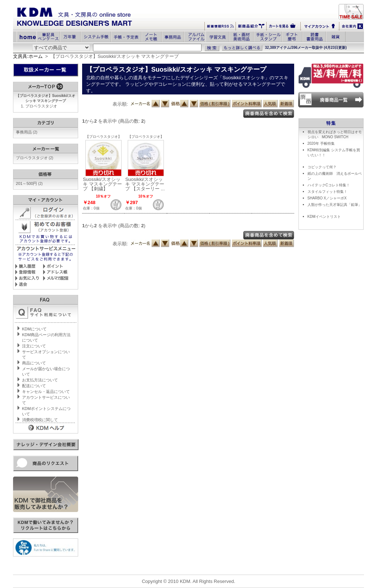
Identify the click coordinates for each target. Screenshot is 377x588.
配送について (34, 386)
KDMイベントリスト (324, 217)
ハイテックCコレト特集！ (329, 185)
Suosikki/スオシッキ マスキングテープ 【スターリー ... (145, 184)
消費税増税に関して (40, 420)
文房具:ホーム (28, 56)
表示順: (120, 104)
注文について (34, 346)
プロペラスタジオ (41, 106)
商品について (34, 363)
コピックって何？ (322, 167)
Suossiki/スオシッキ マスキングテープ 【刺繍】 (102, 184)
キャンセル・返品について (46, 392)
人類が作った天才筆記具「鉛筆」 (335, 205)
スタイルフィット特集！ (327, 192)
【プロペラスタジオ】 (103, 137)
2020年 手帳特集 (321, 143)
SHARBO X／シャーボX (327, 198)
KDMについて (34, 329)
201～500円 (29, 183)
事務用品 (27, 132)
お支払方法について (40, 380)
